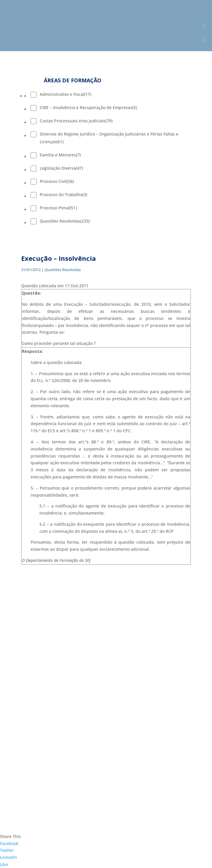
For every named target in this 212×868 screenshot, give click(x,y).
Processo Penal (58, 208)
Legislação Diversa (61, 168)
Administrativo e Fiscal (66, 94)
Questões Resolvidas (65, 221)
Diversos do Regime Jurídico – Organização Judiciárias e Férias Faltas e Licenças (109, 138)
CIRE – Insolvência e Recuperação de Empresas (88, 107)
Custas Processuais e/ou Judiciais (76, 121)
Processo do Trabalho (63, 195)
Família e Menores (60, 155)
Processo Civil (57, 181)
